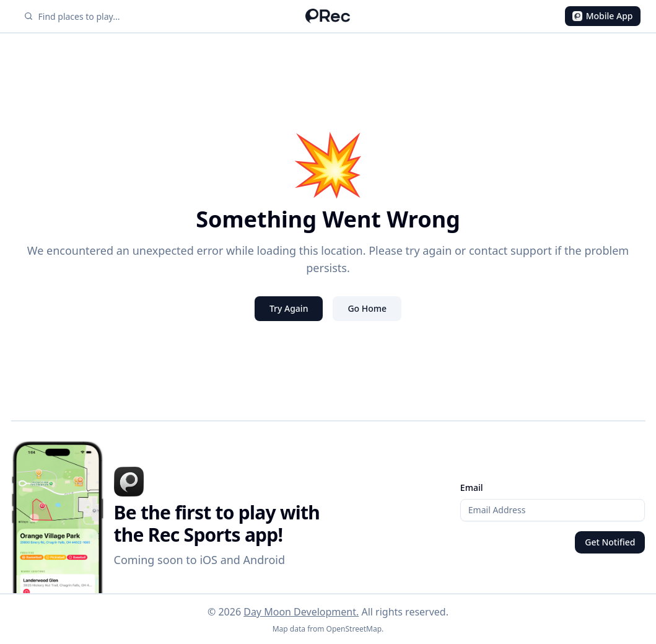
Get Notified (610, 542)
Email (472, 487)
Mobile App (603, 16)
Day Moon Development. (301, 612)
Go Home (367, 308)
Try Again (289, 308)
